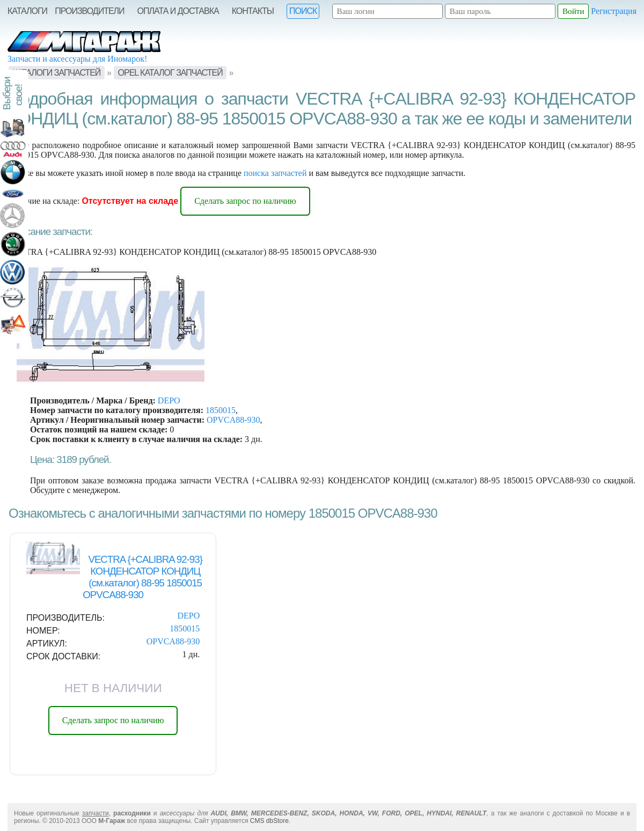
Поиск (303, 11)
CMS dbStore (269, 821)
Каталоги (27, 11)
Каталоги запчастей (56, 73)
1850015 (221, 410)
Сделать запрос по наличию (245, 201)
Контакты (253, 11)
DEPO (169, 400)
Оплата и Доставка (178, 11)
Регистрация (614, 11)
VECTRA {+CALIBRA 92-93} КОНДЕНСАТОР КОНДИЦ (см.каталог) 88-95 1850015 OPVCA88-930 (142, 577)
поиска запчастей (275, 173)
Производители (89, 11)
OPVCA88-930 (233, 420)
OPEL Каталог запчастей (170, 73)
